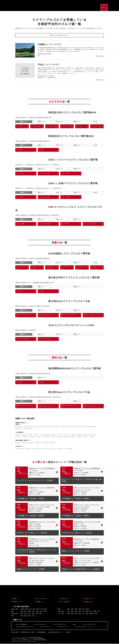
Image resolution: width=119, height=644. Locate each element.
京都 (72, 609)
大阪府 (31, 443)
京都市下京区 (65, 427)
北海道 (22, 609)
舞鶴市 (25, 435)
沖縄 (96, 614)
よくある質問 (65, 602)
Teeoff (74, 625)
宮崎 (87, 614)
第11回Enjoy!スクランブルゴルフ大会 (69, 301)
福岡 (68, 614)
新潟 (22, 614)
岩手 (30, 609)
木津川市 (18, 437)
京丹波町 (79, 437)
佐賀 (72, 614)
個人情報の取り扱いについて (55, 632)
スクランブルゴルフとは (40, 625)
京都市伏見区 (92, 427)
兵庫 (80, 609)
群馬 (29, 612)
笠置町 (53, 437)
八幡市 (74, 435)
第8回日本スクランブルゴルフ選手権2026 (71, 136)
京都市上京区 (28, 427)
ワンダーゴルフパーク (63, 627)
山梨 (37, 614)
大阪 (76, 609)
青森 (27, 609)
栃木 (25, 612)
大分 (83, 614)
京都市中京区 (46, 427)
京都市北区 (19, 427)
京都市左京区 (37, 427)
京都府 (24, 443)
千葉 (37, 612)
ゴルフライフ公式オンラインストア (24, 627)
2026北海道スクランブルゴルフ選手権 (69, 253)
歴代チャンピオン (19, 602)
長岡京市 (67, 435)
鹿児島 (92, 614)
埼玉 (33, 612)
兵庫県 (38, 443)
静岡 (25, 616)
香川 (91, 612)
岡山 (76, 612)
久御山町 (32, 437)
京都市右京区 (82, 427)
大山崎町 (25, 437)
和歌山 (88, 609)
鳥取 (68, 612)
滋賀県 (18, 443)
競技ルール (41, 602)
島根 (72, 612)
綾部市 (31, 435)
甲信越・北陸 (37, 449)
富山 (25, 614)
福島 (45, 609)
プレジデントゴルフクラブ (89, 625)
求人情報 (67, 632)
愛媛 (95, 612)
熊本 (80, 614)
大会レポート (65, 599)
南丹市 (94, 435)
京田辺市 (80, 435)
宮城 (34, 609)
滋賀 (68, 609)
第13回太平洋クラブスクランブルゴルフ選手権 (74, 278)
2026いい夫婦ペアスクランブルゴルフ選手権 (73, 183)
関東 (28, 449)
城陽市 (55, 435)
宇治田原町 (46, 437)
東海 (45, 449)
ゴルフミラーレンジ (45, 627)
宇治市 (37, 435)
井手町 (39, 437)
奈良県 (45, 443)
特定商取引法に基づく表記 (27, 632)
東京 (41, 612)
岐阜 (22, 616)
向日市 (60, 435)
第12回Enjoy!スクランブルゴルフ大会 (69, 392)
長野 (41, 614)
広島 (80, 612)
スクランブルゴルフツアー (59, 625)
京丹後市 (87, 435)
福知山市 (18, 435)
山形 (42, 609)
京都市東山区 (56, 427)
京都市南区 (74, 427)
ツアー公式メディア (43, 599)
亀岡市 (49, 435)
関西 (51, 449)
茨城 (22, 612)
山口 (83, 612)
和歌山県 (52, 443)
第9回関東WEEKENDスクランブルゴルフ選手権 (74, 369)
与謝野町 (92, 437)
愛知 (29, 616)
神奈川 (45, 612)
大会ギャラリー (90, 599)
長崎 (76, 614)
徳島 (87, 612)
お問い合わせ (89, 602)
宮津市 (43, 435)
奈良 (83, 609)
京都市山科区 (19, 429)
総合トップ (17, 599)
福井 (33, 614)
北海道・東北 (20, 449)
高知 (99, 612)
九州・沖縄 (68, 449)
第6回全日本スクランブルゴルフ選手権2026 (72, 112)
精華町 (65, 437)
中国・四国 (59, 449)
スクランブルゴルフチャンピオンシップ (85, 627)
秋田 (38, 609)
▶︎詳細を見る (100, 56)
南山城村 (72, 437)
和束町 (59, 437)
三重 (33, 616)
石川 (29, 614)
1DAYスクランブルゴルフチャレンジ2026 (71, 325)
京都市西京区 (29, 429)
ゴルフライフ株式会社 (21, 625)
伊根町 (85, 437)
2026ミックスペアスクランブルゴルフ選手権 (73, 160)
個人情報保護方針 (41, 632)
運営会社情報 (15, 632)
